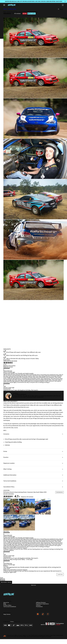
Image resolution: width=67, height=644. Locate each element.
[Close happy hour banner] (65, 1)
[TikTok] (43, 614)
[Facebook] (48, 614)
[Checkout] (63, 5)
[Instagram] (38, 614)
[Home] (12, 5)
